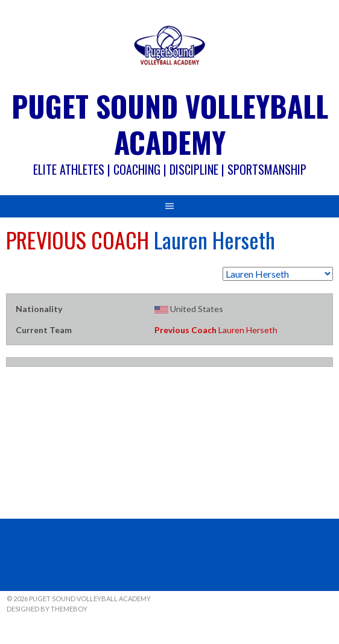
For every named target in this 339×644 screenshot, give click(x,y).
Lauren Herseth (216, 330)
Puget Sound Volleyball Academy (170, 124)
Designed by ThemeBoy (47, 609)
